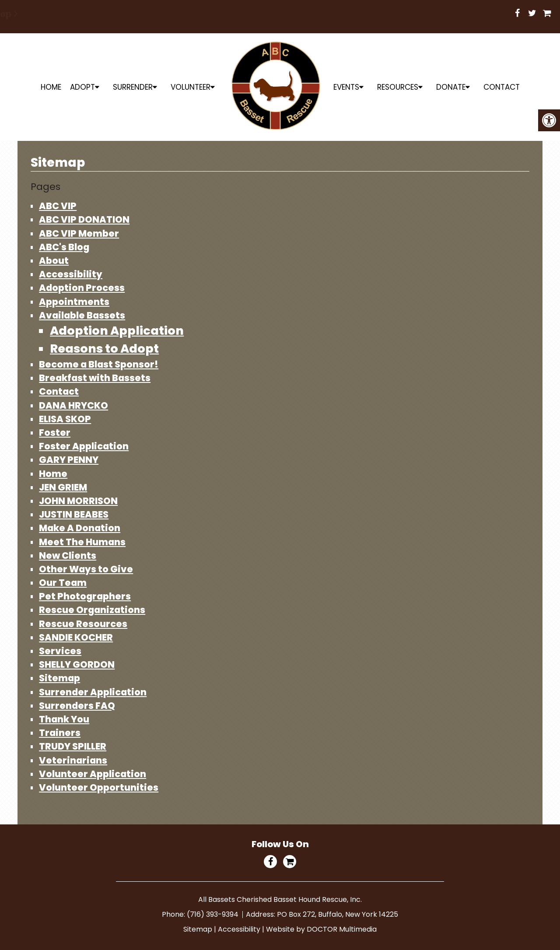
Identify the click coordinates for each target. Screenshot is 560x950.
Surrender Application (93, 692)
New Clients (68, 556)
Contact (502, 87)
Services (60, 651)
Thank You (64, 719)
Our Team (63, 583)
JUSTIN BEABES (74, 514)
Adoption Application (117, 331)
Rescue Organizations (92, 610)
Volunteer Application (93, 774)
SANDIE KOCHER (76, 637)
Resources (398, 87)
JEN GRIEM (63, 487)
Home (51, 87)
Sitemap (59, 678)
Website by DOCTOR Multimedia (321, 929)
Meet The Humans (82, 542)
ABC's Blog (64, 247)
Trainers (60, 733)
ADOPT (82, 87)
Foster (55, 433)
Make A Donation (80, 528)
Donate (451, 87)
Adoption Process (82, 288)
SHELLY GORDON (77, 664)
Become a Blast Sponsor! (99, 364)
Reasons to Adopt (104, 349)
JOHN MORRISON (78, 501)
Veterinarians (73, 760)
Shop (277, 14)
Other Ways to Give (86, 569)
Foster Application (84, 446)
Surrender (133, 87)
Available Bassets (82, 315)
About (54, 261)
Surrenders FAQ (77, 706)
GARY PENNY (69, 460)
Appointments (74, 302)
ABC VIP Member (79, 233)
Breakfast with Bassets (95, 378)
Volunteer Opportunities (99, 787)
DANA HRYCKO (73, 405)
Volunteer (191, 87)
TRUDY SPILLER (73, 746)
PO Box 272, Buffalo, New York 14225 (338, 914)
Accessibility (71, 274)
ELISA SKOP (65, 419)
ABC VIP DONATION (84, 219)
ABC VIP (58, 206)
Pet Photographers (85, 596)
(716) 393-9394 (213, 914)
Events (346, 87)
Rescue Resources (83, 624)
